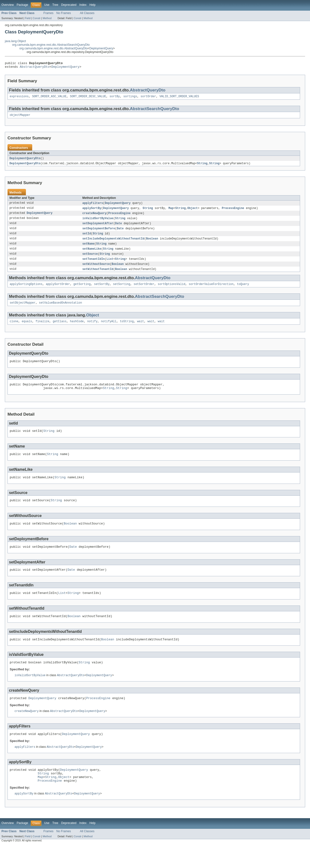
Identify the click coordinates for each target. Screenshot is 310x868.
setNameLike (92, 254)
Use (47, 5)
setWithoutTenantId (98, 275)
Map (171, 211)
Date (118, 227)
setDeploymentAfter (98, 227)
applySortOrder (58, 291)
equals (27, 329)
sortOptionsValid (171, 291)
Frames (48, 13)
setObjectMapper (23, 310)
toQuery (243, 291)
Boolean (152, 243)
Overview (8, 5)
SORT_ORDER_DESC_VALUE (88, 98)
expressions (19, 98)
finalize (43, 329)
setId (87, 238)
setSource (90, 259)
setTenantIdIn (93, 265)
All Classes (87, 13)
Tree (55, 5)
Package (22, 5)
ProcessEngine (233, 211)
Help (92, 5)
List (110, 265)
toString (127, 329)
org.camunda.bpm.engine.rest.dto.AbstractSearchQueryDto (51, 45)
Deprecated (69, 5)
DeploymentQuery (101, 48)
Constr (37, 18)
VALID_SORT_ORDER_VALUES (179, 98)
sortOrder (148, 98)
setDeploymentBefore (99, 233)
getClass (60, 329)
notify (92, 329)
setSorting (121, 291)
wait (140, 329)
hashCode (77, 329)
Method (47, 18)
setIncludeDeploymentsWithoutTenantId (113, 243)
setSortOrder (144, 291)
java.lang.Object (15, 41)
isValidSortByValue (98, 222)
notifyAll (109, 329)
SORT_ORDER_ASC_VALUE (49, 98)
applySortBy (92, 211)
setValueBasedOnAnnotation (61, 310)
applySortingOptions (26, 291)
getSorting (82, 291)
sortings (130, 98)
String (202, 166)
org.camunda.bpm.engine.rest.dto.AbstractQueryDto (54, 48)
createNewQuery (94, 217)
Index (83, 5)
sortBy (115, 98)
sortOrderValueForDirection (211, 291)
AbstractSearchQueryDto (154, 111)
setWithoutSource (96, 270)
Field (28, 18)
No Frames (64, 13)
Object (193, 211)
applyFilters (93, 206)
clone (14, 329)
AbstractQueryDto (35, 68)
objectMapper (20, 117)
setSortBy (102, 291)
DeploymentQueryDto (25, 161)
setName (88, 249)
